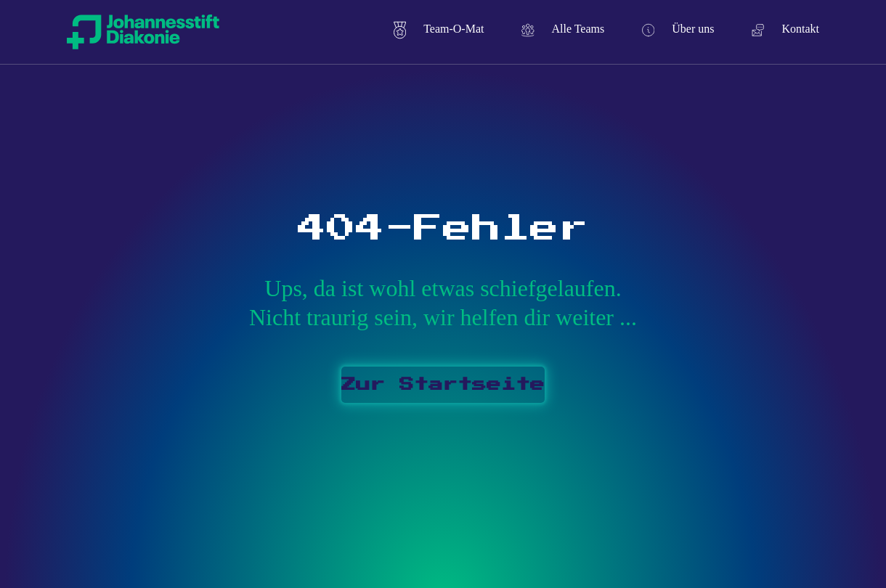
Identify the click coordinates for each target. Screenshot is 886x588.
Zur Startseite (443, 385)
